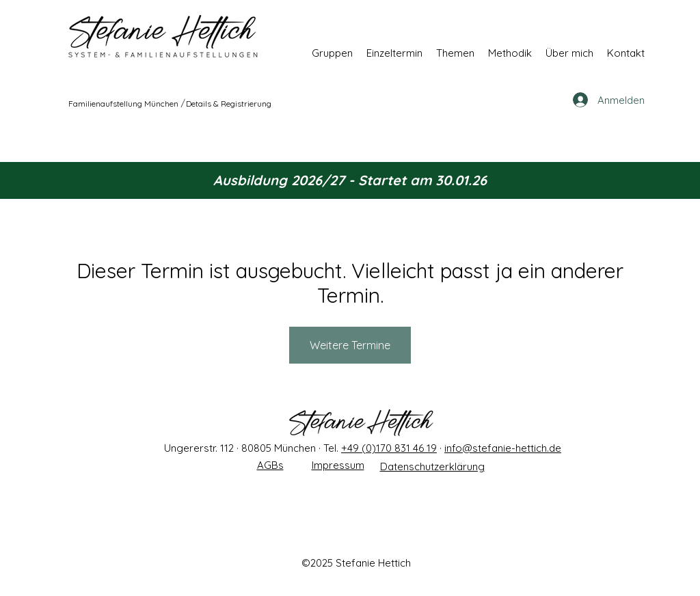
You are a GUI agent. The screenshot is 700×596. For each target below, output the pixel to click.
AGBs (270, 465)
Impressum (338, 465)
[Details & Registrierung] (229, 103)
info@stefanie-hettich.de (503, 448)
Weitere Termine (350, 345)
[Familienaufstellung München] (124, 103)
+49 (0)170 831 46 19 (389, 448)
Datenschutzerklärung (432, 466)
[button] (332, 53)
